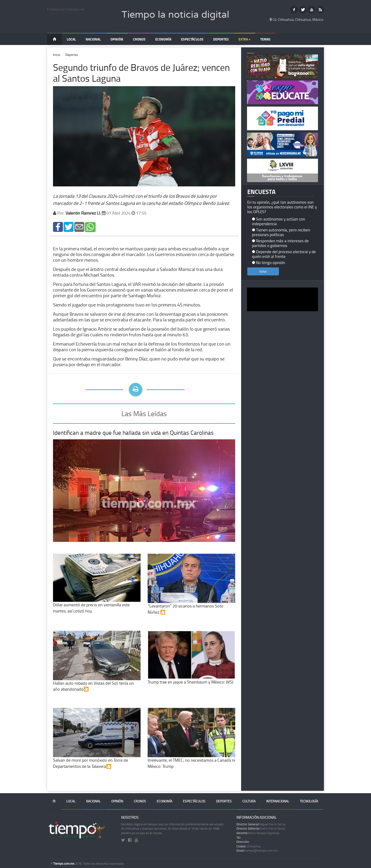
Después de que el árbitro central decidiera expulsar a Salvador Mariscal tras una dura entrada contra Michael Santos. (138, 272)
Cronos (139, 39)
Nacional (93, 39)
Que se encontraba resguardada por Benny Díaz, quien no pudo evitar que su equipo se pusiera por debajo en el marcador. (139, 361)
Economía (163, 39)
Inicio (57, 55)
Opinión (117, 39)
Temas (265, 39)
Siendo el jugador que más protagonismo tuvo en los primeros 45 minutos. (127, 305)
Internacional (278, 801)
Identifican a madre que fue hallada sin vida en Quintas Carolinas (133, 433)
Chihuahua (249, 846)
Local (71, 39)
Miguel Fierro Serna (261, 824)
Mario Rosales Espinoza (258, 833)
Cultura (249, 801)
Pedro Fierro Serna (261, 828)
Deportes (221, 39)
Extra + (245, 39)
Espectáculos (192, 39)
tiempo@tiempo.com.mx (257, 850)
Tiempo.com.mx (64, 864)
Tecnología (309, 801)
